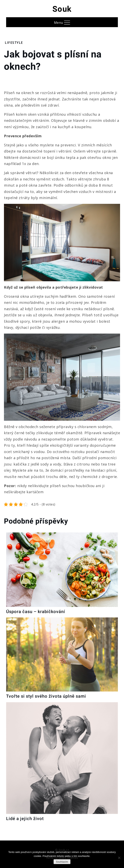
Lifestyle (14, 42)
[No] (119, 858)
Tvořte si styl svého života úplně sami (46, 696)
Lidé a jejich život (25, 819)
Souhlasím (62, 862)
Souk (62, 9)
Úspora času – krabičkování (36, 612)
